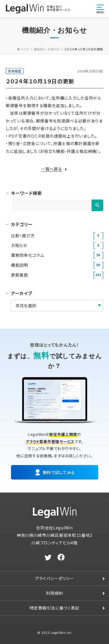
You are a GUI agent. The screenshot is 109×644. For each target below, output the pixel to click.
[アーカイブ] (57, 305)
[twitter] (48, 557)
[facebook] (61, 557)
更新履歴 (15, 71)
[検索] (97, 205)
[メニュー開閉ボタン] (100, 9)
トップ (23, 49)
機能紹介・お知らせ (47, 49)
